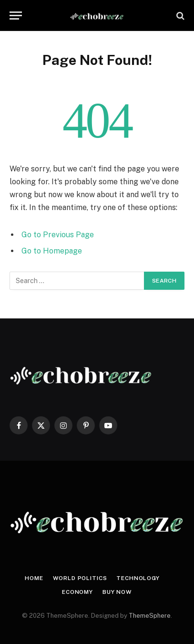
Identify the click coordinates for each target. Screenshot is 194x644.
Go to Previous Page (58, 235)
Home (34, 578)
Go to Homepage (52, 251)
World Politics (80, 578)
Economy (77, 592)
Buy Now (117, 592)
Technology (138, 578)
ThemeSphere (150, 616)
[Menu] (16, 16)
